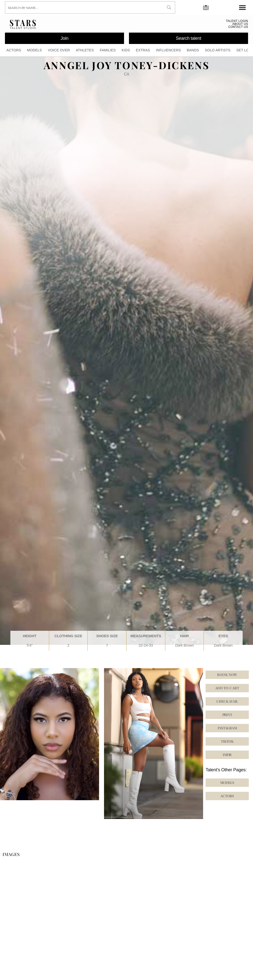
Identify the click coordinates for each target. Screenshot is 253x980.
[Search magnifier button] (169, 7)
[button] (227, 730)
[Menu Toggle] (242, 7)
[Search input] (84, 7)
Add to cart (227, 690)
